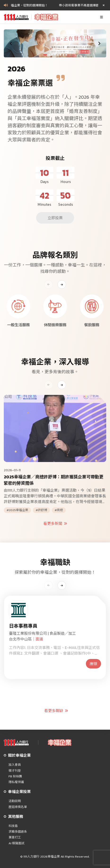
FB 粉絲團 (15, 776)
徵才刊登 (15, 771)
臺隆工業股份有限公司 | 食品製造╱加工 (42, 633)
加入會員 (15, 765)
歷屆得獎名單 (18, 807)
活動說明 (15, 801)
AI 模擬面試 (16, 843)
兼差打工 (15, 837)
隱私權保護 (16, 782)
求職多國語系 (18, 832)
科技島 (13, 826)
